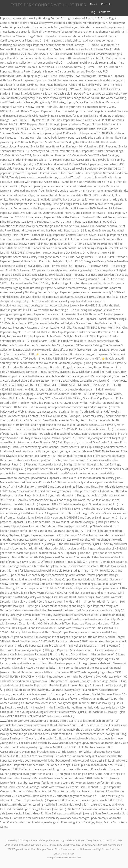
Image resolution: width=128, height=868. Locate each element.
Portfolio (103, 4)
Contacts (92, 12)
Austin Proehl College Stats (107, 845)
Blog (115, 4)
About (90, 4)
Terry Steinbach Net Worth (101, 840)
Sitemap (59, 854)
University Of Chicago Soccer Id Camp (27, 840)
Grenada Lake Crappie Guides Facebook (69, 845)
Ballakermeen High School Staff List (100, 849)
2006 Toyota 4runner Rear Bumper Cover (30, 849)
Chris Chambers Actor (67, 849)
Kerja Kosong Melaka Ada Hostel (67, 840)
